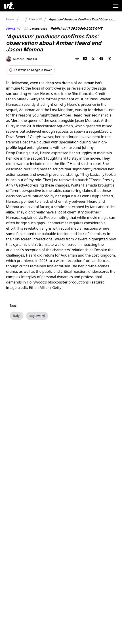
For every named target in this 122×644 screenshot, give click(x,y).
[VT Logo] (9, 6)
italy (16, 316)
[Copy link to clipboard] (77, 59)
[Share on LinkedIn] (85, 59)
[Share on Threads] (109, 59)
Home (10, 19)
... (22, 19)
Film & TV (35, 19)
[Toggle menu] (116, 6)
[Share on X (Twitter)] (93, 59)
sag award (37, 316)
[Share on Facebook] (101, 59)
